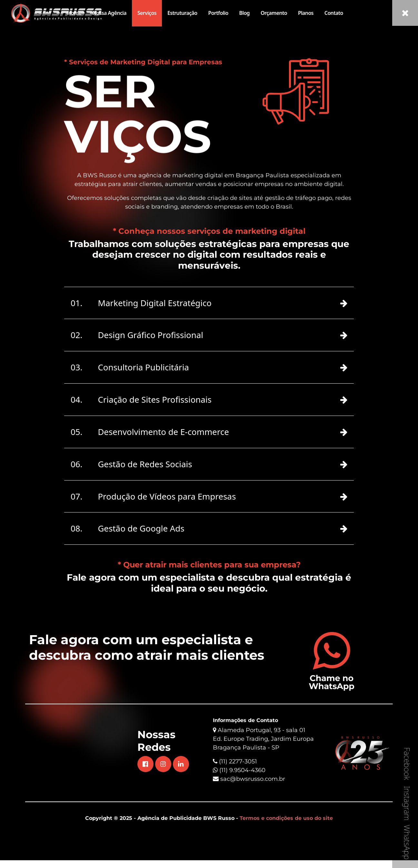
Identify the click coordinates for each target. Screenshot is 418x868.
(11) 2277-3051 (238, 778)
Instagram (407, 803)
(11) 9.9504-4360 (239, 786)
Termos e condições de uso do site (286, 834)
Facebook (407, 764)
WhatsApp (407, 842)
